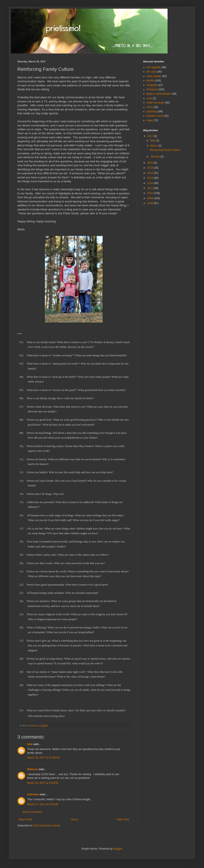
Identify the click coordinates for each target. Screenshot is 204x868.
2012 (151, 183)
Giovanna (152, 89)
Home (74, 820)
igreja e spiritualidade (159, 94)
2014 (151, 173)
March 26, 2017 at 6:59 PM (43, 783)
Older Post (123, 820)
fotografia (152, 85)
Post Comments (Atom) (47, 826)
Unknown (33, 794)
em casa (151, 72)
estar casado (154, 76)
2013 (151, 178)
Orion (150, 107)
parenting (152, 111)
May (153, 140)
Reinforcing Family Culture (165, 150)
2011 (151, 188)
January (155, 156)
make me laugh (155, 103)
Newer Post (25, 820)
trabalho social (155, 116)
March (154, 146)
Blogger (118, 849)
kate (30, 744)
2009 (151, 198)
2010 (151, 193)
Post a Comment (32, 812)
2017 (151, 136)
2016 (151, 163)
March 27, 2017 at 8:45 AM (43, 804)
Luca (149, 98)
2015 (151, 168)
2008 (151, 203)
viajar (150, 120)
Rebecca (32, 769)
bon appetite (154, 67)
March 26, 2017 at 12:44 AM (43, 758)
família (150, 81)
